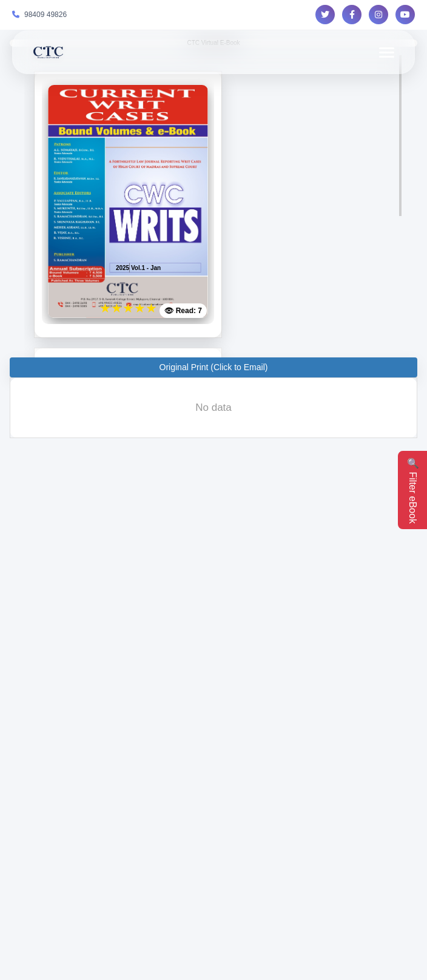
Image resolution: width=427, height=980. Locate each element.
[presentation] (213, 408)
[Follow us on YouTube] (405, 15)
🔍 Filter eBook (413, 490)
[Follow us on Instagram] (378, 15)
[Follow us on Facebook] (352, 15)
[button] (213, 367)
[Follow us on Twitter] (325, 15)
